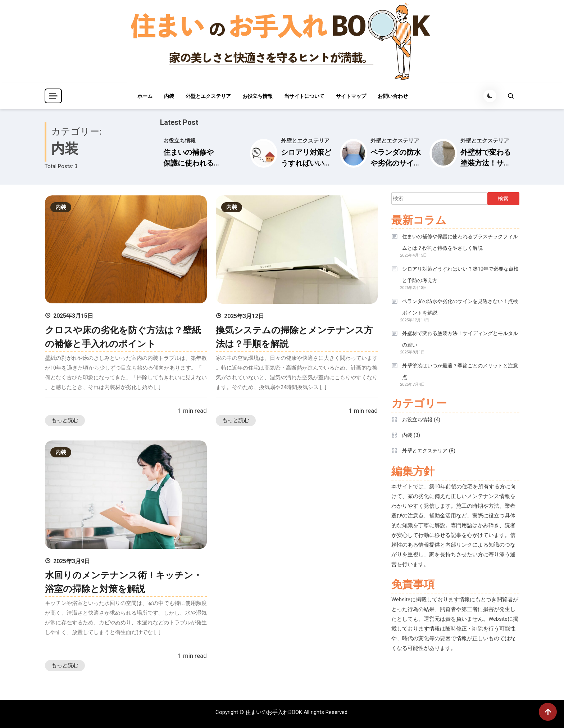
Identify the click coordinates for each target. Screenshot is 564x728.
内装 (169, 96)
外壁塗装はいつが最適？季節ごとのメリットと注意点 (460, 371)
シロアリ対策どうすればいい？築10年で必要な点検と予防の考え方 (460, 275)
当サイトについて (304, 96)
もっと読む (65, 420)
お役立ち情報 (258, 96)
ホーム (145, 96)
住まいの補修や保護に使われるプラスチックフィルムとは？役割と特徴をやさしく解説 (460, 242)
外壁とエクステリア (208, 96)
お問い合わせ (393, 96)
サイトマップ (351, 96)
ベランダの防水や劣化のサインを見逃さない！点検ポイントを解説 (460, 307)
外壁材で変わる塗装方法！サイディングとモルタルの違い (460, 339)
